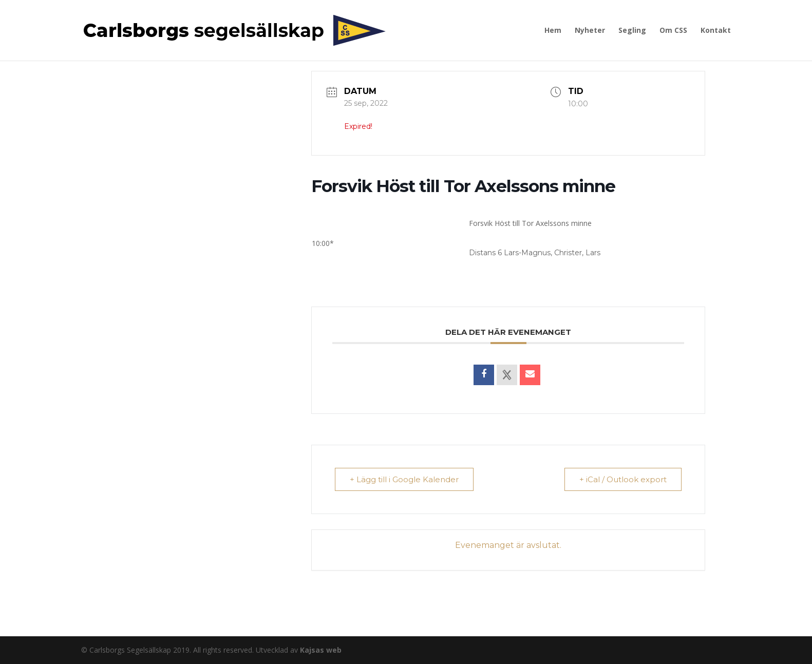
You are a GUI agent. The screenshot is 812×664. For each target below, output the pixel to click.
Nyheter (590, 31)
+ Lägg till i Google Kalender (404, 479)
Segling (632, 31)
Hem (553, 31)
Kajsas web (321, 650)
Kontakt (716, 31)
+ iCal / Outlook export (623, 479)
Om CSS (673, 31)
